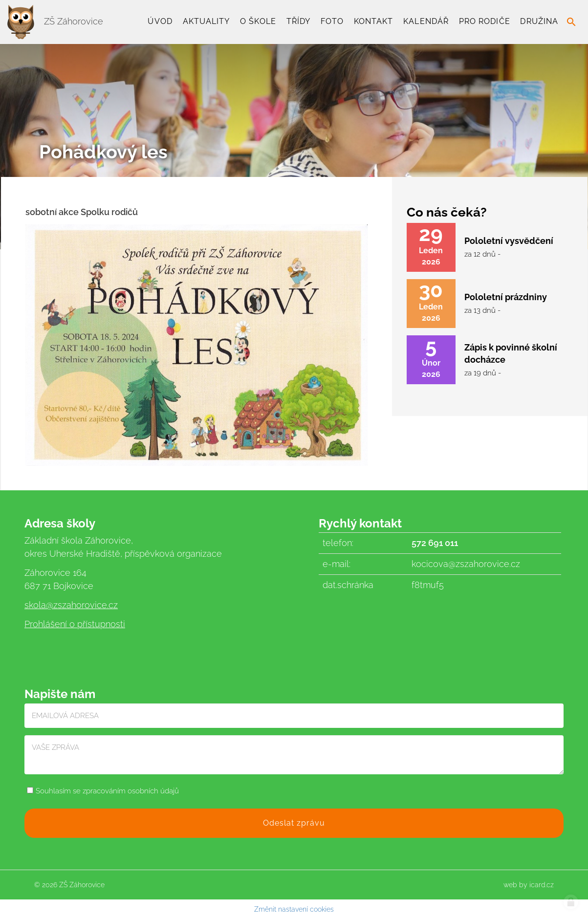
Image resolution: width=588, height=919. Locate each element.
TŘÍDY (298, 21)
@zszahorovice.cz (82, 605)
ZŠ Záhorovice (55, 21)
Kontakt (374, 21)
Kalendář (426, 21)
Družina (539, 21)
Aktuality (207, 21)
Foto (332, 21)
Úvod (160, 21)
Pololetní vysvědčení (509, 241)
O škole (258, 21)
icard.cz (542, 885)
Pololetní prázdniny (506, 297)
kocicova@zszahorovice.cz (466, 564)
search (571, 22)
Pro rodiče (485, 21)
